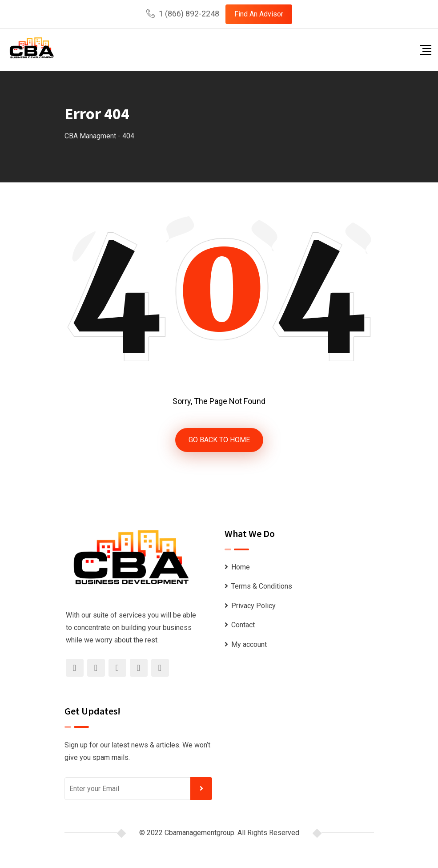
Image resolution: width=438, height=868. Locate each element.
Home (241, 567)
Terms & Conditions (262, 586)
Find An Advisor (259, 14)
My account (249, 644)
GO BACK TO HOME (219, 440)
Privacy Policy (253, 606)
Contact (243, 625)
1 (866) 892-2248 (189, 14)
